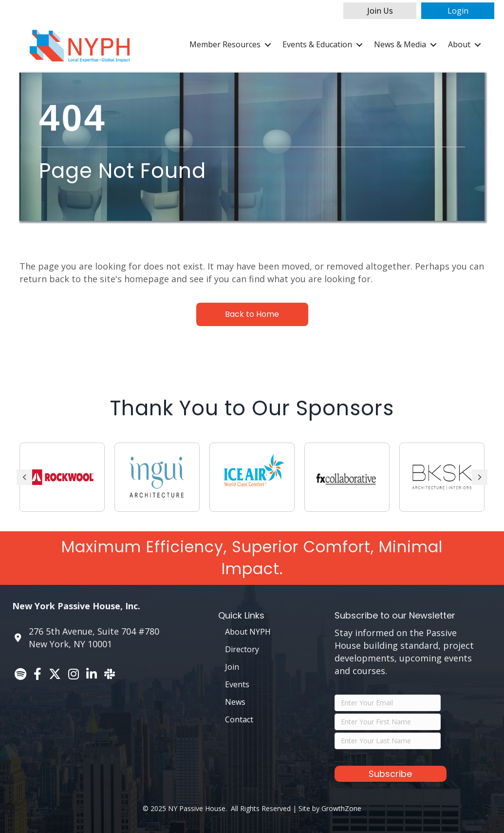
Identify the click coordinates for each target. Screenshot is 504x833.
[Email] (388, 703)
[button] (380, 11)
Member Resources (225, 44)
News (235, 702)
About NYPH (248, 632)
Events (237, 684)
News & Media (400, 44)
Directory (242, 649)
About (459, 44)
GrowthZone (341, 808)
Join (232, 667)
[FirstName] (388, 722)
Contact (239, 719)
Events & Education (317, 44)
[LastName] (388, 741)
